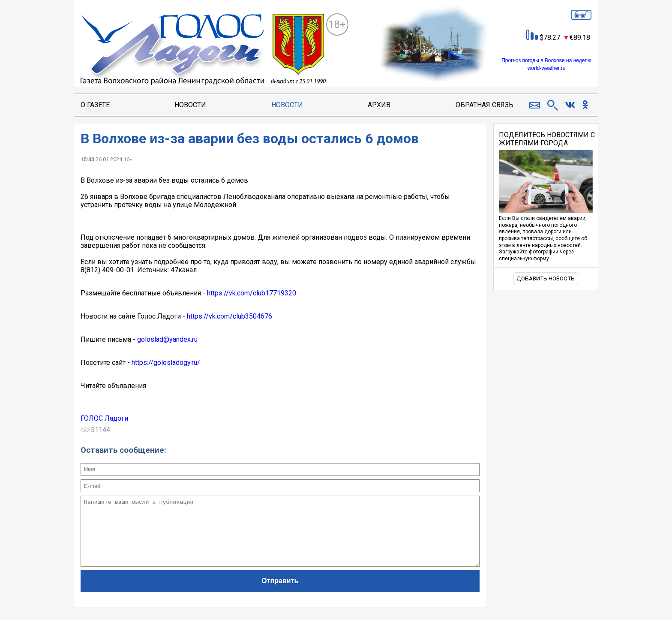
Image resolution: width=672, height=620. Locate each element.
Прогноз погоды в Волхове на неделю (546, 60)
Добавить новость (546, 278)
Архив (379, 105)
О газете (95, 105)
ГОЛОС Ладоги (104, 418)
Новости (190, 105)
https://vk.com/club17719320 (252, 293)
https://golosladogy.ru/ (166, 363)
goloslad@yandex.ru (167, 339)
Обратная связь (484, 105)
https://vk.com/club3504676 (229, 316)
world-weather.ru (547, 68)
